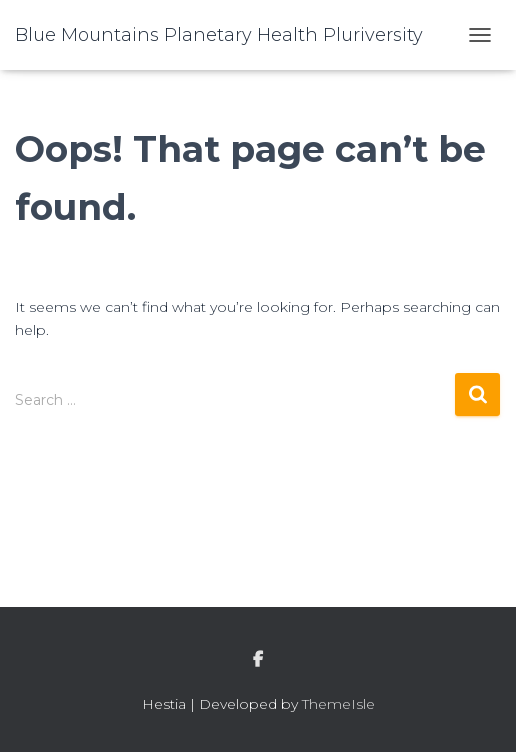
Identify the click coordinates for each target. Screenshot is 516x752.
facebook (258, 660)
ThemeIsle (338, 704)
